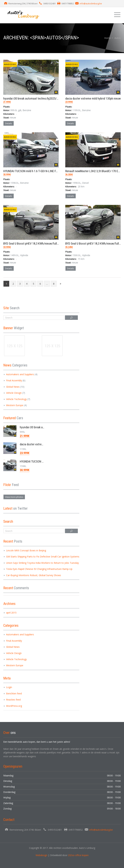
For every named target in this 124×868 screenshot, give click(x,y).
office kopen (82, 855)
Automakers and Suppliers (20, 374)
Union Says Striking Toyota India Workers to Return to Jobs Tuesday (42, 563)
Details (9, 123)
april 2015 (11, 613)
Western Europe (15, 405)
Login (9, 687)
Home (108, 38)
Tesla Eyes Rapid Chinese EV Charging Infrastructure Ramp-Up (39, 569)
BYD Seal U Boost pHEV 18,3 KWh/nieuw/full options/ (36, 243)
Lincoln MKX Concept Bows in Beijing (26, 550)
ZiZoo (72, 855)
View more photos (14, 497)
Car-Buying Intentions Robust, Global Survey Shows (34, 575)
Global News (13, 387)
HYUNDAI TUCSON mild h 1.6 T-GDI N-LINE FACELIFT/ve (37, 171)
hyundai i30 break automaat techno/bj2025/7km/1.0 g (36, 98)
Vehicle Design (14, 393)
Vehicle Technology (16, 399)
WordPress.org (14, 706)
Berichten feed (14, 693)
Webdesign (41, 855)
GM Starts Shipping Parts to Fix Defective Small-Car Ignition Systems (43, 557)
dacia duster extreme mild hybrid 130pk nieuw (93, 98)
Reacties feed (13, 700)
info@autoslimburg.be (91, 3)
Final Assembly (14, 380)
